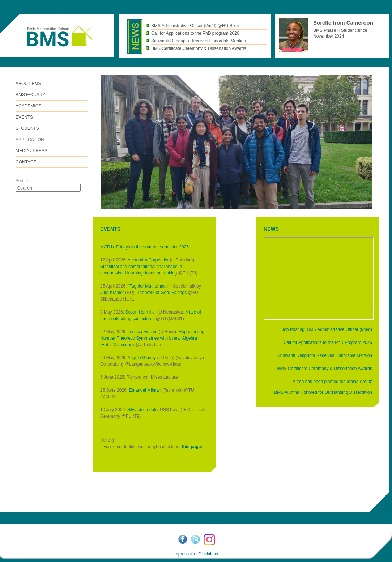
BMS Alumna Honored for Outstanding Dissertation (323, 392)
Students (27, 128)
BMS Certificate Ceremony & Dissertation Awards (325, 369)
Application (30, 140)
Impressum (184, 554)
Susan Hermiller (140, 312)
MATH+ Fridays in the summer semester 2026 (144, 247)
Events (24, 117)
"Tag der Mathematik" (149, 286)
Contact (26, 162)
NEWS (271, 229)
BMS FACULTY (30, 95)
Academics (28, 106)
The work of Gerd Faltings (162, 293)
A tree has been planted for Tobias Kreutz (332, 382)
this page (191, 447)
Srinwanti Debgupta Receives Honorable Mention (325, 355)
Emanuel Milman (145, 390)
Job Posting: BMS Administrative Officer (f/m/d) (327, 329)
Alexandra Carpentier (148, 260)
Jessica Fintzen (143, 332)
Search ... (25, 181)
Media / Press (31, 151)
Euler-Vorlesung (117, 345)
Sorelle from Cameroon (343, 23)
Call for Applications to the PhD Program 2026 (328, 342)
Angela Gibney (142, 358)
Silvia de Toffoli (142, 410)
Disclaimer (209, 554)
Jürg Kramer (112, 293)
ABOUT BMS (28, 84)
